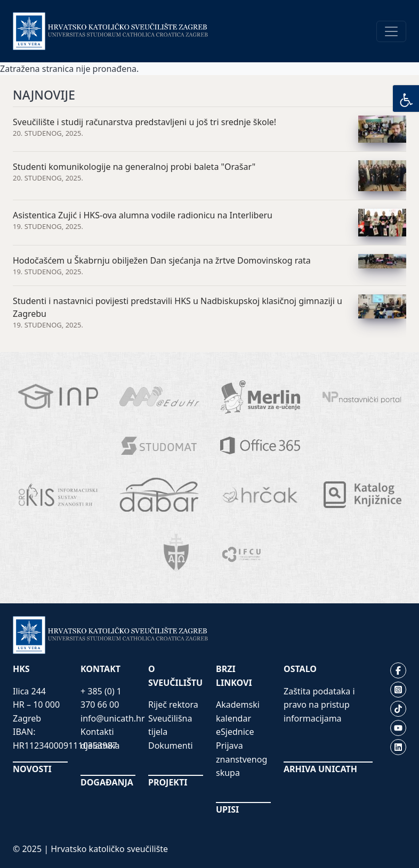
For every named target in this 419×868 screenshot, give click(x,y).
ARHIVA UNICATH (320, 769)
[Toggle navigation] (391, 31)
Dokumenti (171, 746)
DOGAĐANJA (107, 782)
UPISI (227, 809)
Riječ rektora (173, 705)
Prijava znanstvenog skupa (241, 759)
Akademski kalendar (238, 711)
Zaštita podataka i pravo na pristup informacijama (319, 705)
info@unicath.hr (113, 718)
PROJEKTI (168, 782)
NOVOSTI (32, 769)
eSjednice (235, 732)
